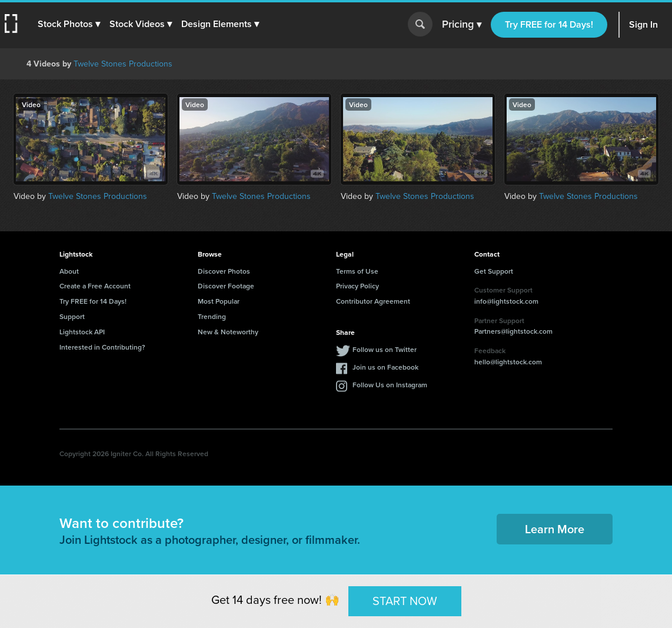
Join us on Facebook (385, 367)
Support (72, 316)
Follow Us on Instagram (390, 385)
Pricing (462, 25)
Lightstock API (82, 332)
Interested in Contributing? (102, 347)
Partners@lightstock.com (513, 331)
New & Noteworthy (228, 332)
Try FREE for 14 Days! (549, 24)
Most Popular (219, 301)
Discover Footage (226, 286)
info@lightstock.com (506, 301)
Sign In (643, 24)
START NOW (405, 601)
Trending (212, 316)
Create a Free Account (95, 286)
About (69, 271)
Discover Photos (224, 271)
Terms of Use (357, 271)
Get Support (494, 271)
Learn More (555, 529)
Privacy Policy (357, 286)
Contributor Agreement (373, 301)
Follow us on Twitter (385, 349)
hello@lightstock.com (508, 362)
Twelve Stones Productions (123, 64)
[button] (69, 24)
